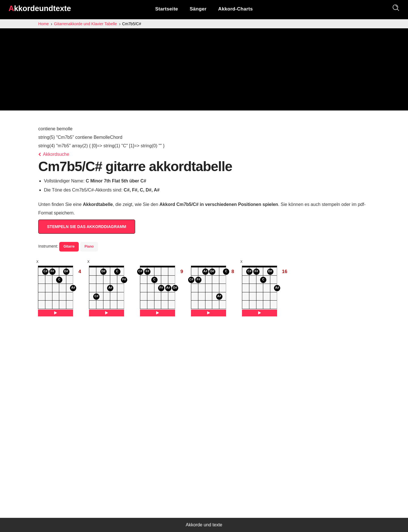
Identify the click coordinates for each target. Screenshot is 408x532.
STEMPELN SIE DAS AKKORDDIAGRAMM (87, 227)
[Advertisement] (204, 71)
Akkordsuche (54, 154)
